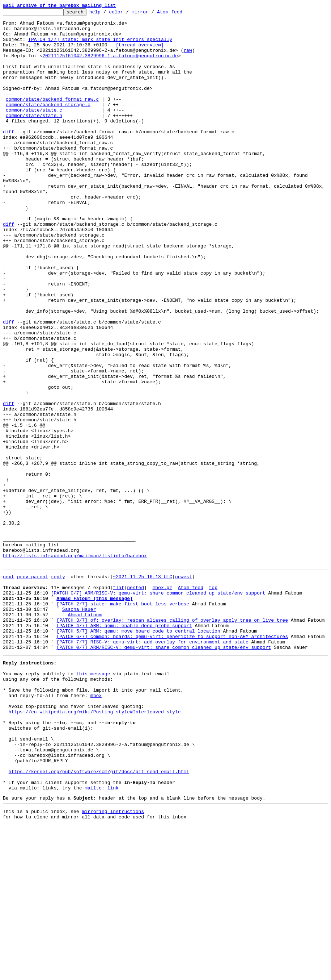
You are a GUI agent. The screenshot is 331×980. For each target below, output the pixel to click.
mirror (151, 14)
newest (184, 688)
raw (188, 59)
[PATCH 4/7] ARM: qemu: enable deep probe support (124, 747)
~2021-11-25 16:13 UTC (143, 688)
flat (118, 701)
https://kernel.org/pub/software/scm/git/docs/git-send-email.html (99, 920)
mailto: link (102, 940)
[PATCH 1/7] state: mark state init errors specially (100, 46)
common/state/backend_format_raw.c (52, 117)
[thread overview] (140, 52)
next (9, 688)
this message (93, 803)
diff (9, 157)
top (213, 701)
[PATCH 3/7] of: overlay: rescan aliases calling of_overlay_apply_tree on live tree (172, 741)
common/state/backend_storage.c (48, 124)
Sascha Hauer (79, 727)
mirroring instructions (113, 966)
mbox (96, 829)
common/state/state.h (34, 137)
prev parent (33, 688)
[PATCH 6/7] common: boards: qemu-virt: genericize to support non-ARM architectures (172, 760)
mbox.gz (162, 701)
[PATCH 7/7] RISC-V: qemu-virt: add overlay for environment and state (152, 767)
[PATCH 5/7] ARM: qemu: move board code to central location (138, 754)
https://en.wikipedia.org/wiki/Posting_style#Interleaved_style (95, 848)
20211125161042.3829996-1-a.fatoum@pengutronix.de (110, 65)
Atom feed (181, 14)
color (127, 14)
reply (58, 688)
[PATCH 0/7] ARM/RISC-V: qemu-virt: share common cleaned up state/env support (158, 708)
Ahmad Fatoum (85, 734)
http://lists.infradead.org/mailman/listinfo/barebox (75, 665)
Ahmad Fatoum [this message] (95, 714)
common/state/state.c (34, 130)
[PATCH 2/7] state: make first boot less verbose (123, 721)
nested (135, 701)
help (106, 14)
